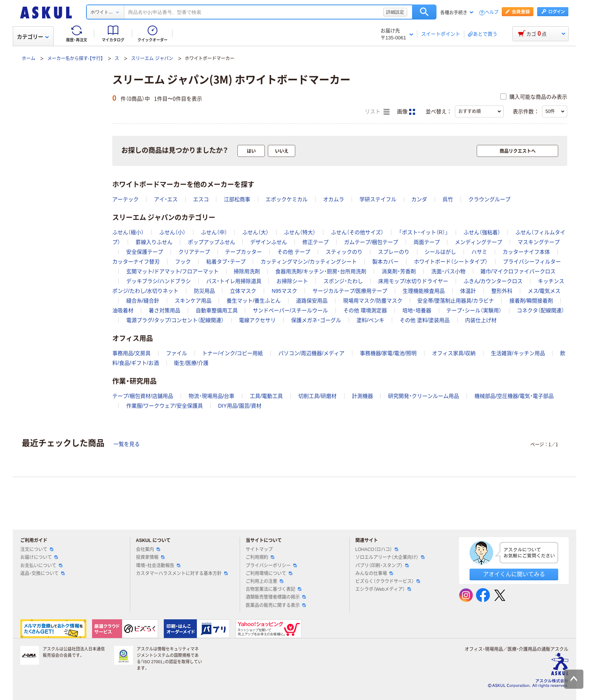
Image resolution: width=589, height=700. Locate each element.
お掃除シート (292, 281)
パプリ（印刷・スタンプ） (382, 566)
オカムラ (334, 199)
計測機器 (362, 396)
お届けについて (39, 557)
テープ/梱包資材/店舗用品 (143, 396)
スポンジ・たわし (343, 281)
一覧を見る (127, 444)
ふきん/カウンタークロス (493, 281)
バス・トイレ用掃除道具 (234, 281)
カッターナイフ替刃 (136, 262)
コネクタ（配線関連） (541, 310)
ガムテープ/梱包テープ (371, 242)
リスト (377, 112)
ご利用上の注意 (264, 581)
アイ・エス (166, 199)
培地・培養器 (417, 310)
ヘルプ (492, 13)
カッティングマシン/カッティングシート (309, 262)
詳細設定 (395, 12)
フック (183, 262)
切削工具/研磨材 (317, 396)
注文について (37, 549)
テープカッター (243, 252)
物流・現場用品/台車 (212, 396)
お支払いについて (41, 566)
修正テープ (316, 242)
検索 (424, 12)
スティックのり (344, 252)
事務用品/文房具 (131, 353)
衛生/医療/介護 (191, 363)
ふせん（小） (172, 232)
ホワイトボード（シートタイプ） (451, 262)
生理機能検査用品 (424, 291)
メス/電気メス (544, 291)
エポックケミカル (287, 199)
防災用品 (204, 291)
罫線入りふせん (154, 242)
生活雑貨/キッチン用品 (518, 353)
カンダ (419, 199)
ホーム (29, 59)
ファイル (177, 353)
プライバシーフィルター (532, 262)
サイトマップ (259, 549)
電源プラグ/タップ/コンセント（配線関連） (175, 320)
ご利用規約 (260, 557)
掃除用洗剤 (247, 271)
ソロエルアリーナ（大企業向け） (390, 557)
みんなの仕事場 (374, 574)
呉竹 (448, 199)
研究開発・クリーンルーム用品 (424, 396)
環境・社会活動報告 (158, 566)
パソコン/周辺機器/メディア (311, 353)
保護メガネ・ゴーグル (316, 320)
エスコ (201, 199)
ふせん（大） (255, 232)
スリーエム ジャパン (152, 59)
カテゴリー (33, 37)
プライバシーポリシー (271, 566)
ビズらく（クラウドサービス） (388, 581)
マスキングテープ (539, 242)
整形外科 (502, 291)
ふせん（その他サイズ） (357, 232)
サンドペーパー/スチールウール (290, 310)
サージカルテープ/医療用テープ (350, 291)
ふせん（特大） (300, 232)
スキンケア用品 (193, 301)
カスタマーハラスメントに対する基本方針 (182, 574)
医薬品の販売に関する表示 (276, 605)
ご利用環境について (269, 574)
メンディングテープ (479, 242)
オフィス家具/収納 (454, 353)
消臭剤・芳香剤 (399, 271)
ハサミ (479, 252)
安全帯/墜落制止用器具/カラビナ (456, 301)
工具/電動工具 (266, 396)
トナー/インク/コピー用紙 (233, 353)
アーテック (125, 199)
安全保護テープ (145, 252)
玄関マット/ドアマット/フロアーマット (172, 271)
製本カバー (385, 262)
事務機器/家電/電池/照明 (388, 353)
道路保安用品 (312, 301)
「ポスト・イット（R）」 (424, 232)
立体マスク (243, 291)
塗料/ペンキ (370, 320)
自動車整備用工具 (217, 310)
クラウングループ (489, 199)
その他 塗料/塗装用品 (425, 320)
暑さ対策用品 (165, 310)
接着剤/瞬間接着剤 (531, 301)
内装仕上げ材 (481, 320)
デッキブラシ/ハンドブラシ (159, 281)
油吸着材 (123, 310)
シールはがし (440, 252)
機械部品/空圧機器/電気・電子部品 (514, 396)
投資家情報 (150, 557)
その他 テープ (294, 252)
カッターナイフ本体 (526, 252)
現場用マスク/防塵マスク (373, 301)
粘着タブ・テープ (226, 262)
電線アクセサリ (257, 320)
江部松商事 (237, 199)
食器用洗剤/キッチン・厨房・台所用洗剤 (321, 271)
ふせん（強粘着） (482, 232)
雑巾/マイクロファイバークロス (518, 271)
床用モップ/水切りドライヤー (413, 281)
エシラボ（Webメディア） (383, 589)
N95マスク (284, 291)
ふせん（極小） (128, 232)
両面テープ (427, 242)
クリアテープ (194, 252)
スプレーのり (394, 252)
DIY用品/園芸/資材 (239, 406)
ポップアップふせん (211, 242)
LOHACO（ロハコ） (377, 549)
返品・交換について (42, 574)
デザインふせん (269, 242)
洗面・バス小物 (448, 271)
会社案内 (148, 549)
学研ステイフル (378, 199)
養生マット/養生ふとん (254, 301)
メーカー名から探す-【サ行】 (75, 59)
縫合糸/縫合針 (143, 301)
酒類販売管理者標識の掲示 (276, 597)
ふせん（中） (214, 232)
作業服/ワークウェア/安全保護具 (165, 406)
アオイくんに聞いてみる (514, 574)
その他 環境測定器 (365, 310)
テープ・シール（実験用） (474, 310)
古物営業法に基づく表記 (273, 589)
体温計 (468, 291)
